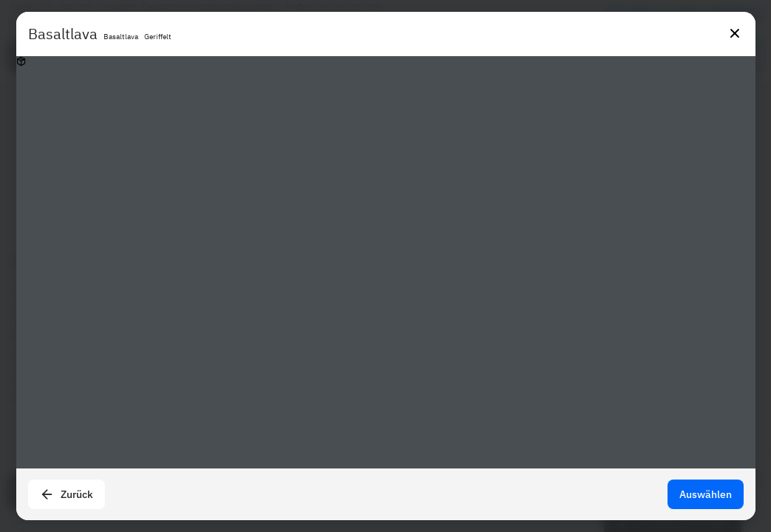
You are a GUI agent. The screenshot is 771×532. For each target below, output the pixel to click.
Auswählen (706, 494)
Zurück (67, 494)
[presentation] (385, 266)
